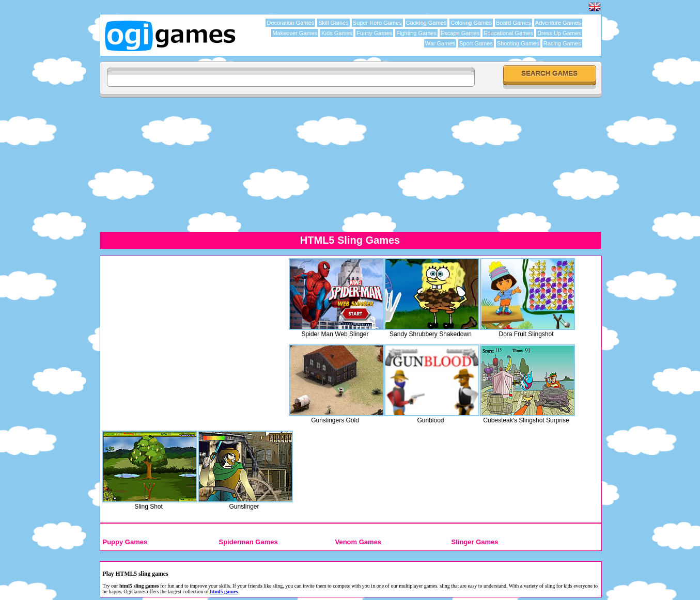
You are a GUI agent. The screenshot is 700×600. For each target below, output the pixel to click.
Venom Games (359, 542)
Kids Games (337, 33)
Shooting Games (518, 43)
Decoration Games (290, 23)
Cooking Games (426, 23)
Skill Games (333, 23)
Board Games (514, 23)
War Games (440, 43)
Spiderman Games (248, 542)
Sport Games (476, 43)
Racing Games (562, 43)
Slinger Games (475, 542)
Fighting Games (416, 33)
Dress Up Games (559, 33)
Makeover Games (295, 33)
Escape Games (460, 33)
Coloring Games (471, 23)
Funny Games (374, 33)
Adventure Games (558, 23)
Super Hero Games (377, 23)
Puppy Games (125, 542)
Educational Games (508, 33)
